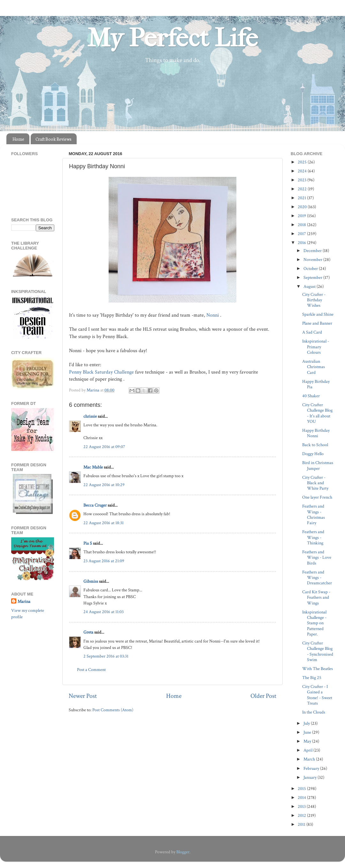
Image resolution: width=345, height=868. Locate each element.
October (311, 268)
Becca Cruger (95, 505)
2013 (302, 806)
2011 (302, 824)
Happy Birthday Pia (316, 384)
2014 (302, 797)
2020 (303, 207)
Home (18, 139)
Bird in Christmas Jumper (318, 465)
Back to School (315, 445)
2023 (303, 180)
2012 (302, 815)
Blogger (183, 852)
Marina (24, 601)
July (307, 723)
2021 (302, 198)
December (313, 251)
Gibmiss (91, 581)
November (313, 260)
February (312, 768)
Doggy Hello (313, 454)
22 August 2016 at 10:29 (104, 485)
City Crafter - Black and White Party (315, 483)
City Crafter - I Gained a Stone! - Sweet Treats (317, 695)
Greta (88, 632)
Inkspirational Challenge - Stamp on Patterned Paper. (314, 623)
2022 (303, 189)
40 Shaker (311, 396)
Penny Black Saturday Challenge (101, 372)
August (310, 286)
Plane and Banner (317, 323)
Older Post (263, 696)
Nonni (213, 315)
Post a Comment (91, 670)
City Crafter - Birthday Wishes (314, 300)
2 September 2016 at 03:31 (106, 656)
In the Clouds (314, 712)
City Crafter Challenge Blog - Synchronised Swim (318, 651)
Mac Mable (93, 467)
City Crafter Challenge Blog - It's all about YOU (317, 413)
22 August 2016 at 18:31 (103, 523)
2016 (302, 243)
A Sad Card (312, 332)
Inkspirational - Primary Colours (316, 347)
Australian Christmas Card (314, 367)
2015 (302, 789)
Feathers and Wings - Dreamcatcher (317, 578)
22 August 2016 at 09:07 (104, 447)
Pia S (88, 543)
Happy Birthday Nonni (316, 433)
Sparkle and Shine (318, 314)
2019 (302, 216)
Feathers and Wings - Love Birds (317, 557)
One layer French (317, 497)
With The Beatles (318, 669)
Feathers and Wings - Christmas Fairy (314, 514)
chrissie (90, 416)
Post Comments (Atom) (113, 710)
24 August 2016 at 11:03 (103, 612)
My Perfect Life (172, 38)
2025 (303, 162)
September (313, 277)
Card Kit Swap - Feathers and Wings (316, 597)
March (310, 759)
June (308, 732)
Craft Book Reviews (54, 139)
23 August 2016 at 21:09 (104, 561)
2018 (302, 225)
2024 (303, 171)
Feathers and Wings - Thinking (313, 537)
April (308, 750)
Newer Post (83, 696)
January (310, 777)
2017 (302, 234)
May (308, 741)
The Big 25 (312, 678)
